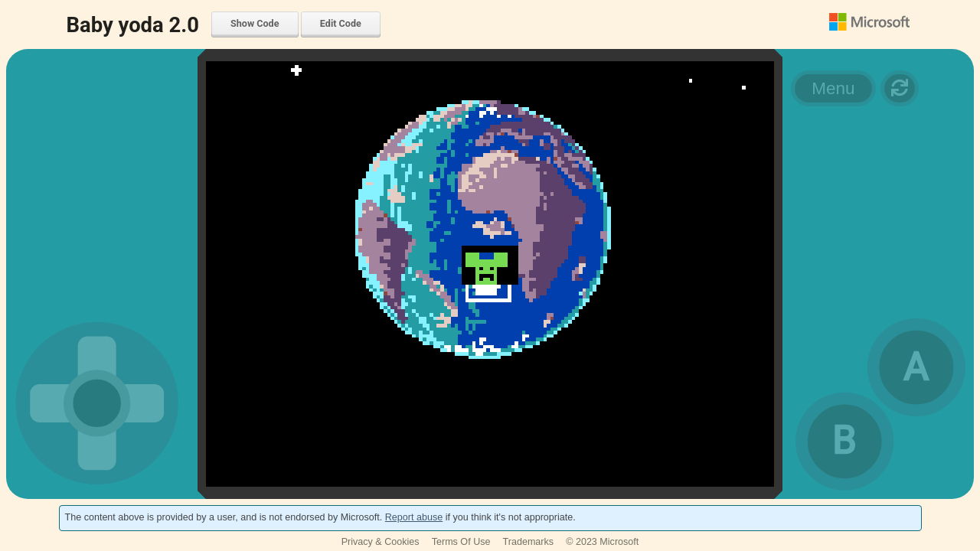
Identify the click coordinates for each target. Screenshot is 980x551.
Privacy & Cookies (381, 542)
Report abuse (414, 517)
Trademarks (529, 542)
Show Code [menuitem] (255, 23)
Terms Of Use (461, 542)
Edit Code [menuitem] (341, 23)
